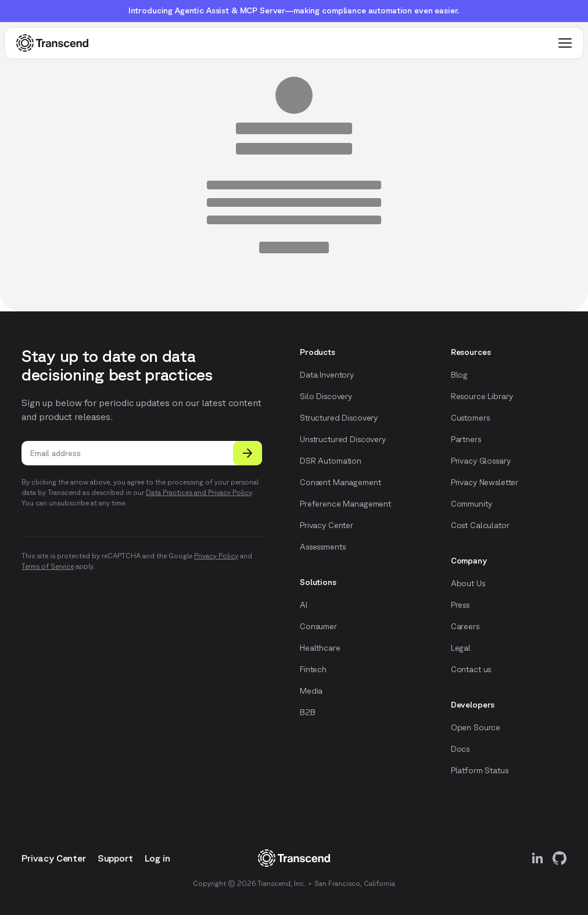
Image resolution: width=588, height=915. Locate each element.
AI (304, 605)
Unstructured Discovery (343, 439)
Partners (466, 439)
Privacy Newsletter (485, 482)
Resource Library (482, 396)
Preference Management (345, 504)
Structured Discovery (339, 418)
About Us (468, 583)
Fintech (313, 669)
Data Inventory (327, 375)
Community (472, 504)
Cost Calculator (480, 525)
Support (115, 858)
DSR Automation (331, 461)
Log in (157, 858)
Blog (459, 375)
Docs (460, 749)
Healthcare (320, 648)
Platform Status (480, 770)
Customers (470, 418)
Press (460, 605)
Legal (461, 648)
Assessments (322, 547)
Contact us (471, 669)
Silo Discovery (326, 396)
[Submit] (248, 453)
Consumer (318, 626)
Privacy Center (327, 525)
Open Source (476, 727)
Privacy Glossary (481, 461)
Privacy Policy (216, 556)
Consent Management (340, 482)
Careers (465, 626)
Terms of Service (48, 566)
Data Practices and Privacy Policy (199, 492)
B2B (308, 712)
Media (311, 691)
